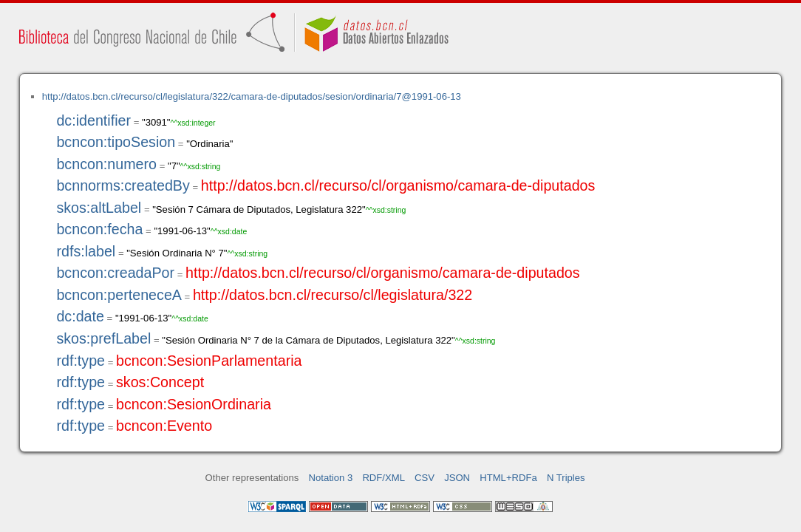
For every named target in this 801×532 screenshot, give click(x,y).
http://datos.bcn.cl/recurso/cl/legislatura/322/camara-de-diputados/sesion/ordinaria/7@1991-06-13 (252, 96)
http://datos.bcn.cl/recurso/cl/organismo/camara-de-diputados (398, 185)
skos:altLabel (99, 208)
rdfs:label (86, 251)
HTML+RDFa (508, 478)
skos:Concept (160, 382)
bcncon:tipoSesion (116, 142)
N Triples (566, 478)
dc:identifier (93, 120)
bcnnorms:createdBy (123, 185)
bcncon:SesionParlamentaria (209, 361)
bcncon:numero (106, 164)
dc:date (80, 316)
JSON (457, 478)
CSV (425, 478)
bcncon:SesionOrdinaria (194, 404)
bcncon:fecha (99, 229)
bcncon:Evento (164, 426)
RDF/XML (384, 478)
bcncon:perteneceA (119, 295)
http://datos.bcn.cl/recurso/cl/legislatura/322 (333, 295)
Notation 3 (331, 478)
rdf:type (81, 361)
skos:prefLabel (103, 338)
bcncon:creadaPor (115, 273)
